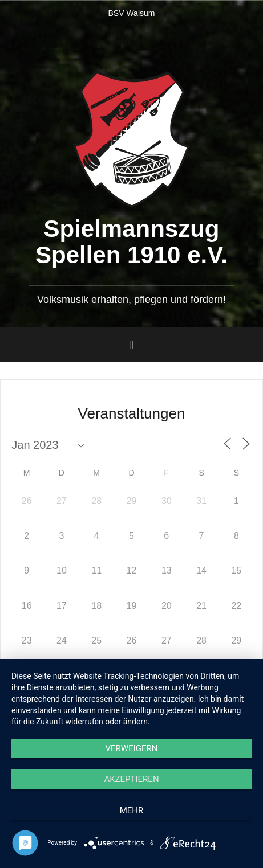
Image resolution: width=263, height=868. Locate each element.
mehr (132, 810)
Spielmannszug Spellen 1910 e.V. (131, 242)
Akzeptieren (131, 779)
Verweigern (132, 748)
